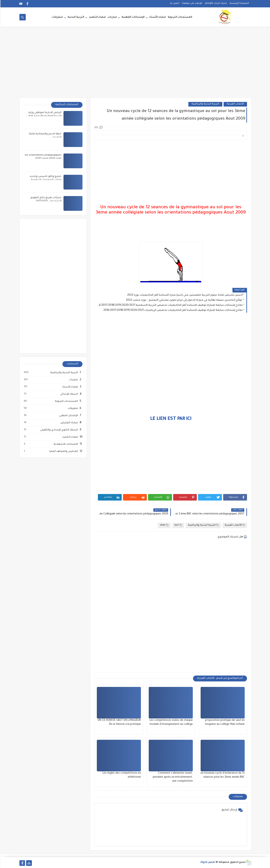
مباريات (112, 17)
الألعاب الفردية (235, 104)
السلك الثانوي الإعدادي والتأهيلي (58, 430)
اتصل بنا (174, 3)
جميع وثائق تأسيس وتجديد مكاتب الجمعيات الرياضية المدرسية (45, 180)
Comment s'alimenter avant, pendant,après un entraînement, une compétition (172, 777)
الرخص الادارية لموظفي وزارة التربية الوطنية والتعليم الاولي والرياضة (44, 116)
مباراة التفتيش (68, 423)
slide (164, 525)
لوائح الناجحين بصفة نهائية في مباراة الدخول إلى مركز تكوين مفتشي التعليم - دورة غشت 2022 (184, 300)
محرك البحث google (216, 3)
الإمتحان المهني (68, 416)
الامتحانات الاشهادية (65, 444)
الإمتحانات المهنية (133, 17)
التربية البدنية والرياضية (205, 104)
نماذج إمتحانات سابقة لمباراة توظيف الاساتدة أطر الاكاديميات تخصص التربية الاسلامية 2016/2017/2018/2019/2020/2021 (169, 305)
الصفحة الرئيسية (239, 3)
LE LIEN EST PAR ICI (170, 419)
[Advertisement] (135, 65)
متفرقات (57, 17)
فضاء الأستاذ (69, 387)
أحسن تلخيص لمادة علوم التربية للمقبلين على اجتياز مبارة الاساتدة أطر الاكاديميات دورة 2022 (184, 295)
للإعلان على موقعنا (192, 3)
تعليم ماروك (207, 862)
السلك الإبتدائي (68, 394)
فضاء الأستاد (157, 17)
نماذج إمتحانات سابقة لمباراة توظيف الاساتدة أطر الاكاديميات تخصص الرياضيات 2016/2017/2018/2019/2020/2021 (173, 310)
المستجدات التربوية (180, 17)
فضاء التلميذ (97, 17)
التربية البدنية (75, 17)
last (178, 525)
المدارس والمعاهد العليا (63, 451)
